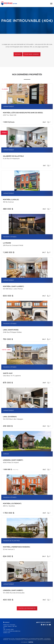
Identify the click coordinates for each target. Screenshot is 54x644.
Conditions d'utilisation (30, 640)
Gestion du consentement (44, 640)
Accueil (18, 54)
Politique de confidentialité (16, 640)
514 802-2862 (10, 630)
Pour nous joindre (32, 54)
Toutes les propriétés (27, 608)
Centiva (30, 642)
